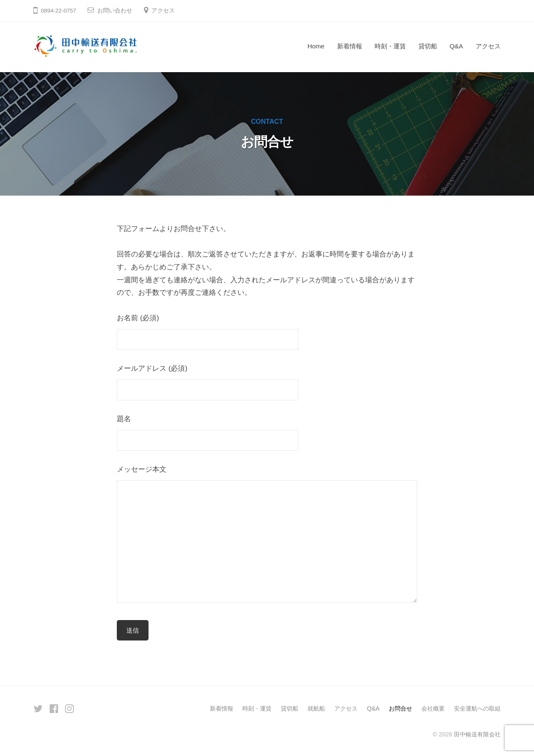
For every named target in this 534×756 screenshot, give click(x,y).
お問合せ (400, 708)
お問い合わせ (115, 11)
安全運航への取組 (477, 708)
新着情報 (350, 46)
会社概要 (433, 708)
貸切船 (428, 46)
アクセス (163, 11)
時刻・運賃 (390, 46)
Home (316, 46)
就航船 (316, 708)
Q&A (456, 46)
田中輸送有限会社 (477, 734)
